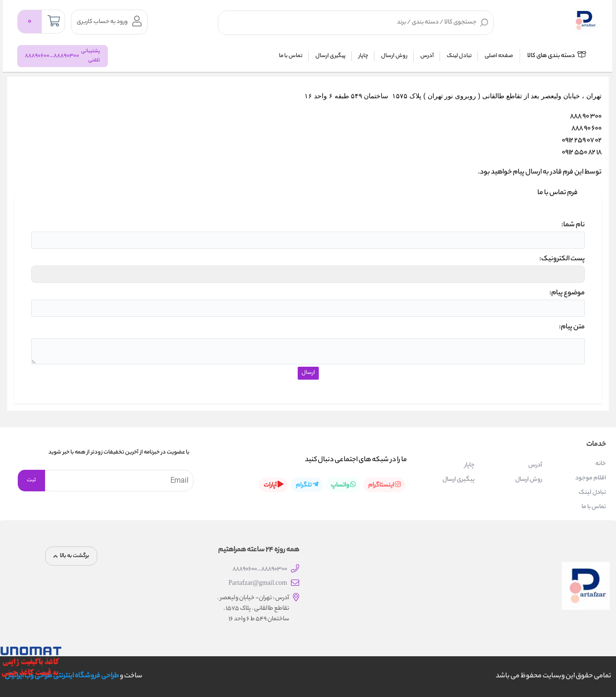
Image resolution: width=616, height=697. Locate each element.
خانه (601, 464)
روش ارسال (394, 56)
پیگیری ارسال (331, 56)
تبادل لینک (459, 56)
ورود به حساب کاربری (109, 21)
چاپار (363, 56)
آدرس (427, 56)
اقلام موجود (591, 478)
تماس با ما (291, 56)
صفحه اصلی (499, 56)
